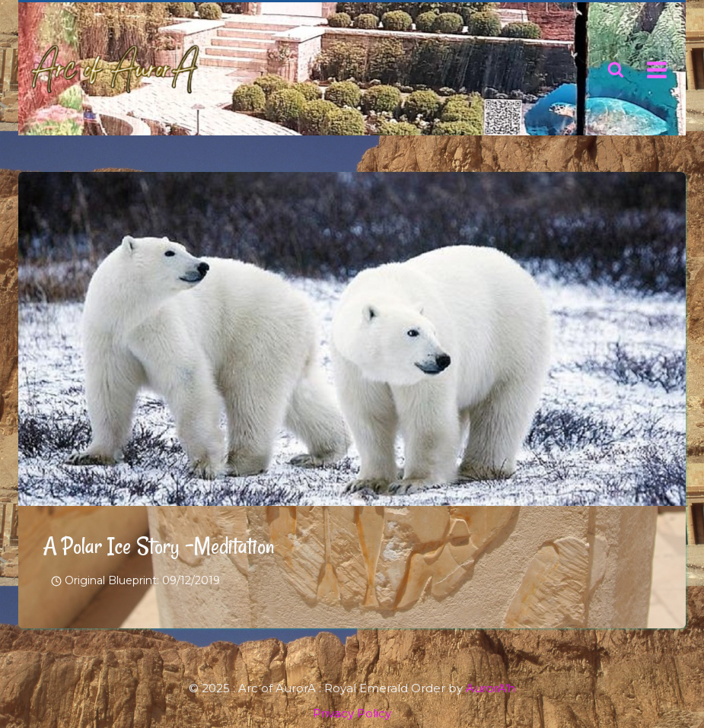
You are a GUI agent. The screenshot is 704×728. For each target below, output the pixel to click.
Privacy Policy (352, 713)
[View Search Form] (616, 70)
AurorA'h (491, 688)
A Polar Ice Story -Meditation (158, 546)
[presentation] (352, 339)
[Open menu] (656, 70)
